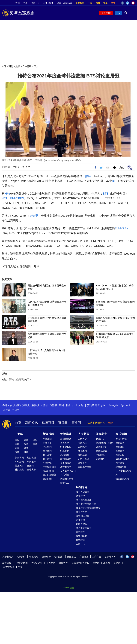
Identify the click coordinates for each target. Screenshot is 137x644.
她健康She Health (104, 443)
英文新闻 (80, 3)
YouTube (133, 3)
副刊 (11, 66)
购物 (113, 3)
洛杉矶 (35, 405)
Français (113, 405)
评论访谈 (66, 434)
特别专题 (82, 487)
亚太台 (79, 405)
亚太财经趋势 (49, 475)
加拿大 (26, 405)
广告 (90, 3)
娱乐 (18, 66)
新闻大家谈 (66, 439)
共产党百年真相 (84, 500)
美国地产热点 (85, 467)
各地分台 (35, 3)
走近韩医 (100, 459)
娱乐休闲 (121, 434)
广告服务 (84, 557)
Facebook (122, 3)
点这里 (34, 216)
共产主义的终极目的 (86, 504)
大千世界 (120, 463)
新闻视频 (48, 434)
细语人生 (65, 483)
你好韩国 (120, 447)
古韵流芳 (82, 447)
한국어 (16, 410)
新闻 (20, 434)
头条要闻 (19, 458)
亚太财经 (47, 479)
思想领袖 (65, 455)
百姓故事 (80, 532)
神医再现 (100, 455)
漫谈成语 (82, 455)
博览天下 (19, 466)
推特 (88, 176)
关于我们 (21, 557)
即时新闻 (19, 462)
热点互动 (65, 443)
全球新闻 (47, 439)
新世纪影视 (9, 567)
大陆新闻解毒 (67, 479)
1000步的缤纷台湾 (124, 473)
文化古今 (82, 463)
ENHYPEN (17, 198)
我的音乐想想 (122, 479)
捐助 (98, 3)
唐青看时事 (66, 467)
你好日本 (120, 443)
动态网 (107, 563)
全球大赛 (31, 470)
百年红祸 (80, 520)
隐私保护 (46, 557)
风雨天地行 (82, 524)
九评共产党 (82, 512)
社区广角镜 (48, 471)
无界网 (117, 563)
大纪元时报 (37, 563)
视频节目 (48, 423)
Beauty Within (122, 459)
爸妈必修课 (83, 459)
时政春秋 (65, 451)
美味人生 (120, 455)
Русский (125, 405)
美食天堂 (120, 451)
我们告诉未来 (83, 492)
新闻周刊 (47, 459)
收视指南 (34, 557)
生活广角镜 (121, 439)
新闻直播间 (106, 13)
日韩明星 (27, 66)
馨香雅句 (82, 451)
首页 (4, 66)
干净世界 (51, 563)
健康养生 (101, 434)
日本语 (6, 410)
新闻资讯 (31, 423)
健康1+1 (100, 439)
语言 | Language (64, 3)
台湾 (26, 444)
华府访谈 (47, 463)
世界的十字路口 (68, 471)
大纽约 (17, 405)
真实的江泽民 (83, 516)
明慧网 (96, 563)
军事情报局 (66, 463)
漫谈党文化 (82, 536)
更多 (20, 567)
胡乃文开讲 (101, 447)
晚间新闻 (47, 451)
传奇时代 (80, 496)
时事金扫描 (66, 447)
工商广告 (80, 544)
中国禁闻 (47, 447)
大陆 (17, 452)
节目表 (63, 423)
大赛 (25, 3)
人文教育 (84, 434)
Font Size (122, 167)
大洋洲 (44, 405)
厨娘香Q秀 (121, 467)
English (102, 405)
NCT (4, 198)
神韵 (18, 3)
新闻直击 (47, 455)
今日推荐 (31, 462)
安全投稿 (71, 557)
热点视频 (31, 458)
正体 (45, 3)
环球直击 (47, 443)
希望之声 (63, 563)
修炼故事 (80, 540)
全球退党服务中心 (80, 563)
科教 (26, 452)
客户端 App (110, 557)
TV (119, 13)
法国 (61, 405)
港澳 (26, 440)
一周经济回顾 (49, 467)
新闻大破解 (66, 459)
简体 (51, 3)
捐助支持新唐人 (96, 423)
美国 (17, 444)
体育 (35, 444)
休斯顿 (54, 405)
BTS (115, 181)
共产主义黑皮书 (84, 528)
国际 (17, 440)
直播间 (76, 423)
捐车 (105, 3)
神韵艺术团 (22, 563)
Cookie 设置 (68, 588)
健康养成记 (101, 451)
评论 (17, 448)
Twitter (128, 3)
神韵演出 (19, 470)
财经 (26, 448)
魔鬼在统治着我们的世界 (88, 508)
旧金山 (69, 405)
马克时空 (65, 475)
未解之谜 (82, 439)
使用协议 (59, 557)
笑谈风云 (82, 443)
